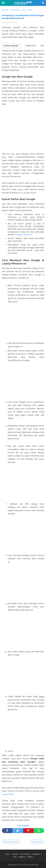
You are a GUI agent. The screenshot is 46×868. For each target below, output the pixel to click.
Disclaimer (36, 854)
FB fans (30, 857)
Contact (15, 854)
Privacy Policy (25, 854)
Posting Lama (37, 842)
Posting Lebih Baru (11, 842)
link (21, 347)
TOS (15, 857)
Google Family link (23, 235)
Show (15, 46)
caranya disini (8, 794)
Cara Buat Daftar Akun (31, 865)
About (7, 854)
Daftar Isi (22, 857)
